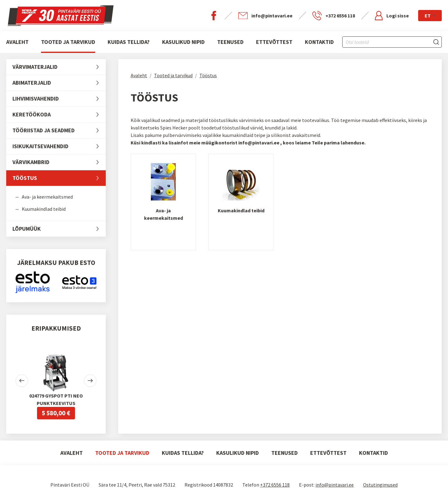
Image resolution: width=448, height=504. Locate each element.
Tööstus (59, 178)
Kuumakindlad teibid (44, 209)
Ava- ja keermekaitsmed (47, 197)
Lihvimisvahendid (59, 99)
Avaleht (17, 42)
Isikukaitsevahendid (59, 146)
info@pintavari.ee (335, 485)
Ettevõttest (274, 42)
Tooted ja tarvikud (68, 42)
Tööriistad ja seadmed (59, 130)
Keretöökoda (59, 115)
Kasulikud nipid (183, 42)
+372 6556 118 (275, 485)
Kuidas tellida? (129, 42)
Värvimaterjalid (59, 67)
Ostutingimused (380, 485)
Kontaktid (319, 42)
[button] (22, 381)
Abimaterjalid (59, 83)
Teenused (230, 42)
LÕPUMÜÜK (59, 229)
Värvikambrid (59, 162)
